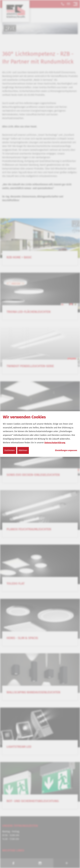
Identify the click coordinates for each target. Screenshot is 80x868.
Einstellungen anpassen (66, 450)
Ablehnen (23, 450)
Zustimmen (10, 450)
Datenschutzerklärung (55, 442)
